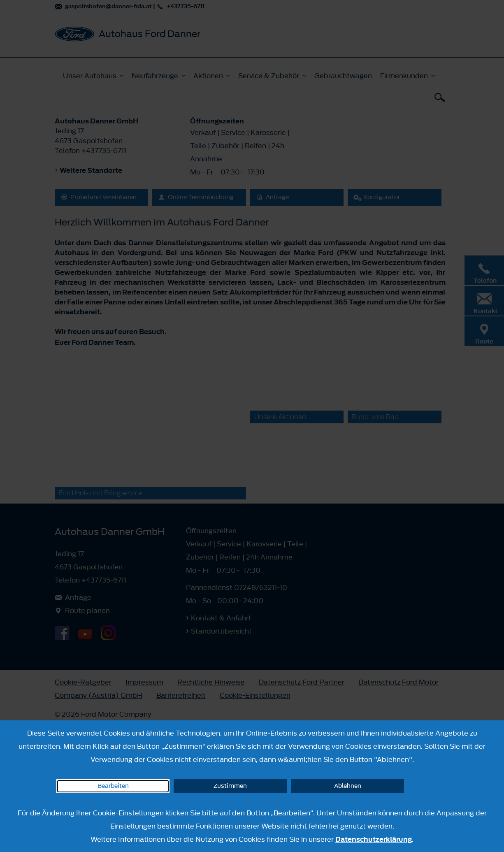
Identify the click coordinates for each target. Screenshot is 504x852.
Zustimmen (230, 786)
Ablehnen (348, 786)
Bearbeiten (113, 786)
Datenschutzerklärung (374, 839)
